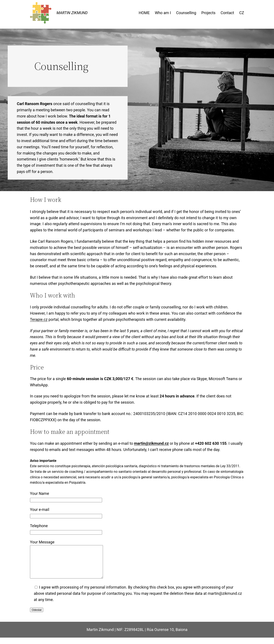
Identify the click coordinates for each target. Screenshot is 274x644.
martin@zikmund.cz (151, 443)
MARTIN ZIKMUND (72, 13)
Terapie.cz (39, 319)
